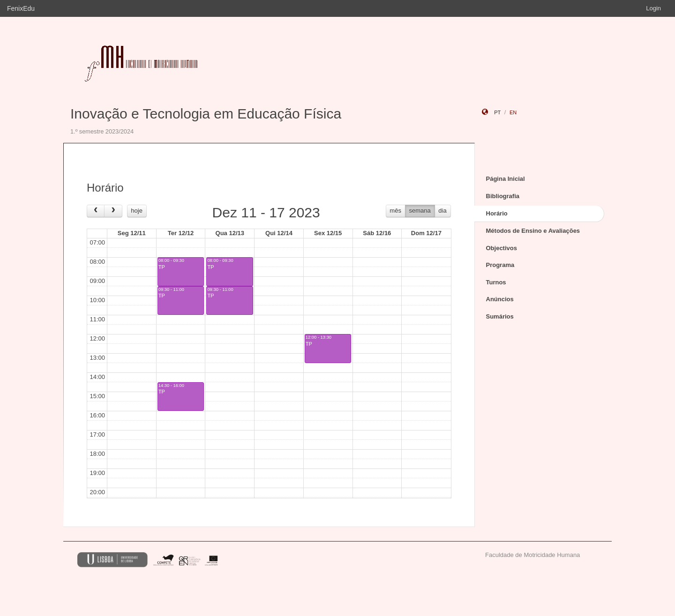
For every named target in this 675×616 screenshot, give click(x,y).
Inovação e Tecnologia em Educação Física (206, 114)
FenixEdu (21, 8)
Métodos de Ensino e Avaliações (533, 231)
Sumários (500, 316)
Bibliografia (503, 196)
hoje (137, 211)
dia (442, 211)
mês (395, 211)
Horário (497, 213)
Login (653, 8)
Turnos (496, 282)
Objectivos (502, 248)
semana (420, 211)
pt (497, 112)
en (513, 112)
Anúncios (500, 299)
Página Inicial (506, 179)
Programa (500, 265)
